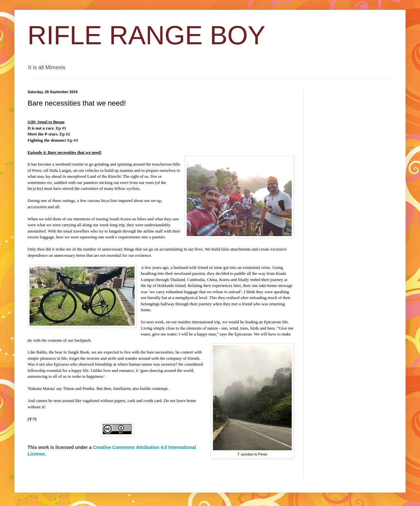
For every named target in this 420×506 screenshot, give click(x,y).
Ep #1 (61, 128)
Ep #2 (65, 134)
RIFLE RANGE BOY (147, 35)
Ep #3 (73, 140)
